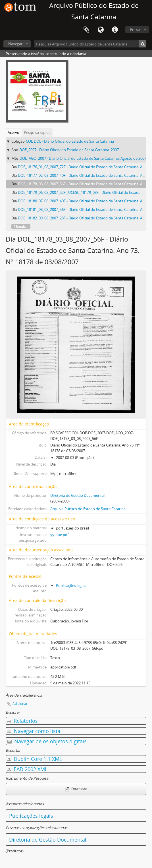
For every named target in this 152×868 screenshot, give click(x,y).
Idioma (101, 30)
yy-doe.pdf (59, 535)
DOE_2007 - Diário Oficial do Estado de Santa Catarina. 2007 (69, 150)
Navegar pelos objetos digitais (47, 741)
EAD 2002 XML (27, 769)
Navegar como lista (34, 731)
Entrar (135, 30)
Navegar (15, 44)
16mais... (21, 227)
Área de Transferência (86, 30)
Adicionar (20, 704)
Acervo (13, 132)
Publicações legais (71, 585)
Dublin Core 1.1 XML (35, 759)
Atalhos (115, 30)
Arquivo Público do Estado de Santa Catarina (88, 509)
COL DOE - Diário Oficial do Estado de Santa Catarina (70, 141)
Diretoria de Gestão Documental (77, 495)
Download (76, 789)
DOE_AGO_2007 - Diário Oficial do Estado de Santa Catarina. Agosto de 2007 (83, 158)
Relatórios (23, 721)
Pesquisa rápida (37, 132)
